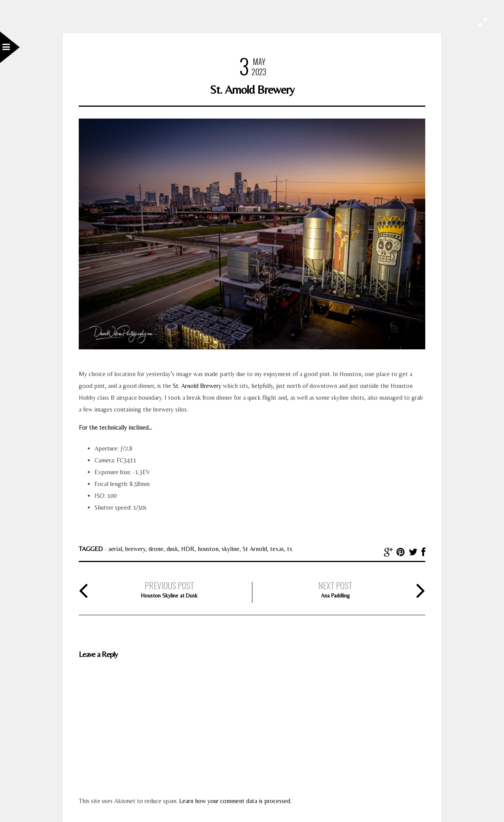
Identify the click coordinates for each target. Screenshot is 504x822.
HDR (188, 549)
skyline (231, 549)
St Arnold (255, 549)
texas (277, 549)
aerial (115, 549)
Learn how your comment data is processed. (235, 801)
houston (208, 549)
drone (156, 549)
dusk (172, 549)
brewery (135, 549)
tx (290, 549)
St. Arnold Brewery (197, 386)
